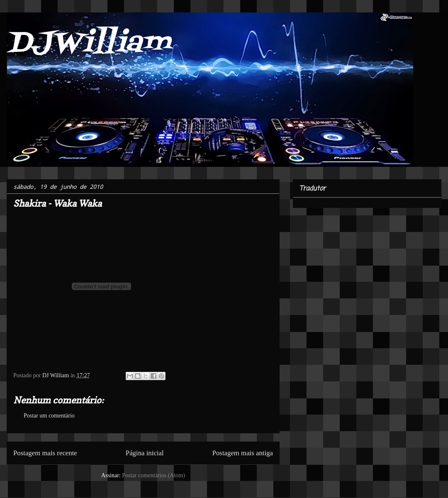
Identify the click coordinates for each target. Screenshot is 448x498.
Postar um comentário (49, 416)
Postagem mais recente (45, 453)
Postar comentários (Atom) (153, 475)
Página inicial (145, 453)
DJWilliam (89, 44)
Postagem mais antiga (243, 453)
